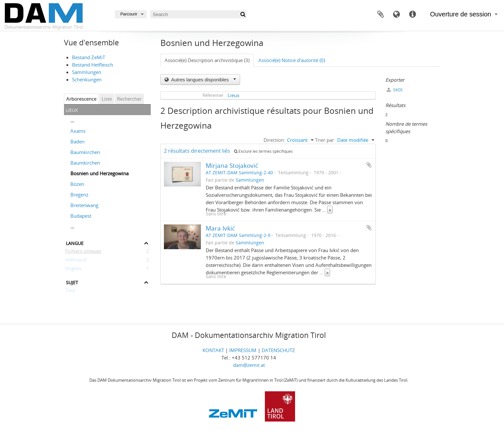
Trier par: (325, 140)
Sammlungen (87, 72)
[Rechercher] (243, 14)
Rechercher (129, 99)
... (72, 120)
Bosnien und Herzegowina (99, 173)
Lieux (234, 95)
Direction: (274, 140)
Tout (70, 291)
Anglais (73, 269)
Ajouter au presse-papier (369, 165)
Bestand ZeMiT (89, 57)
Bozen (77, 184)
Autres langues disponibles (203, 80)
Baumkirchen (85, 152)
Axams (78, 131)
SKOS (395, 90)
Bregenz (79, 195)
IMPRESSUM (243, 350)
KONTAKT (213, 350)
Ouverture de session (461, 14)
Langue (397, 14)
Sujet (72, 282)
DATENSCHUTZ (278, 350)
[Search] (198, 14)
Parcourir (129, 14)
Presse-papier (381, 14)
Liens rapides (413, 14)
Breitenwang (84, 205)
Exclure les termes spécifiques (263, 151)
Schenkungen (87, 79)
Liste (107, 99)
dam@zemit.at (249, 365)
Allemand (76, 261)
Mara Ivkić (220, 228)
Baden (77, 141)
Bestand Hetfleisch (93, 65)
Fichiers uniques (83, 252)
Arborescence (81, 99)
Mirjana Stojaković (232, 165)
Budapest (81, 216)
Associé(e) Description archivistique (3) (207, 60)
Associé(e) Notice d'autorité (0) (292, 60)
